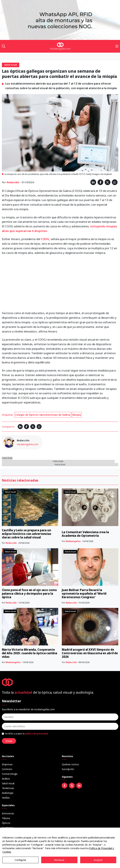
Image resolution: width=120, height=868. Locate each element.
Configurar (20, 860)
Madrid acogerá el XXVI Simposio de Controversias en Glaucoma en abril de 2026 (90, 653)
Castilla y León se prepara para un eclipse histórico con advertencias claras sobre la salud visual (27, 534)
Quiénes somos (70, 764)
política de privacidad (36, 734)
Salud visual (8, 783)
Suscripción (68, 769)
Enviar (9, 741)
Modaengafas (73, 541)
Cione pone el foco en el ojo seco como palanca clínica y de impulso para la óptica (29, 594)
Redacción (13, 182)
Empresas (7, 764)
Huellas (6, 798)
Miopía (77, 415)
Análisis (6, 779)
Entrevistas (8, 813)
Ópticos (6, 823)
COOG (45, 239)
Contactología (10, 774)
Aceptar (98, 860)
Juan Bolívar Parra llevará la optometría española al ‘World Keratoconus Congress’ (84, 594)
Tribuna (6, 818)
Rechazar (59, 860)
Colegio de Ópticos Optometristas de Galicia (43, 415)
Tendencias (8, 788)
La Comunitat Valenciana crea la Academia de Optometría (85, 534)
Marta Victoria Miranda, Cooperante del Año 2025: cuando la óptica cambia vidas (30, 653)
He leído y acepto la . (27, 734)
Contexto (7, 769)
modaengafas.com (28, 444)
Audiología (8, 793)
